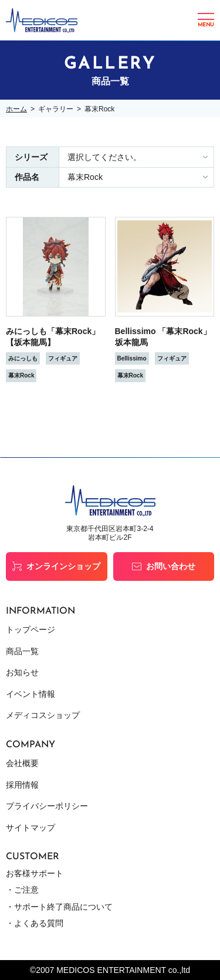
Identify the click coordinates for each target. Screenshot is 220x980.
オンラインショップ (63, 566)
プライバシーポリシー (47, 806)
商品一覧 (22, 651)
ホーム (16, 109)
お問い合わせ (171, 566)
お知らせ (22, 672)
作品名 (27, 177)
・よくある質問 (35, 923)
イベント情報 (31, 694)
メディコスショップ (43, 715)
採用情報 (22, 785)
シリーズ (31, 157)
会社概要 (22, 763)
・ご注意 (22, 890)
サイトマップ (31, 828)
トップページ (31, 629)
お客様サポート (35, 873)
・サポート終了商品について (59, 907)
